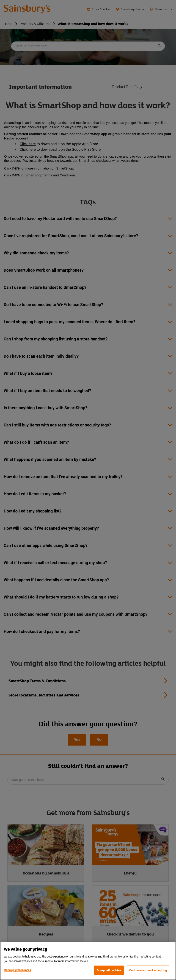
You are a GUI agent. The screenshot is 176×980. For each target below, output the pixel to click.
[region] (88, 961)
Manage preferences (17, 970)
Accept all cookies (109, 970)
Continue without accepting (148, 970)
